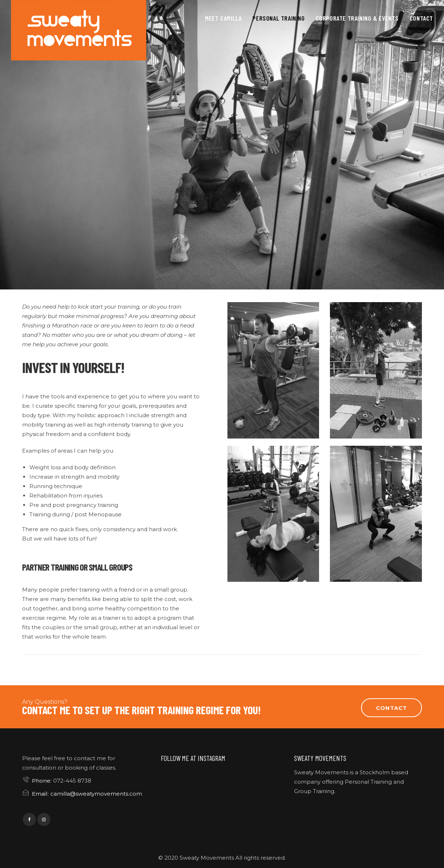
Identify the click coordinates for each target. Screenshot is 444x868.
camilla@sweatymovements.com (96, 794)
